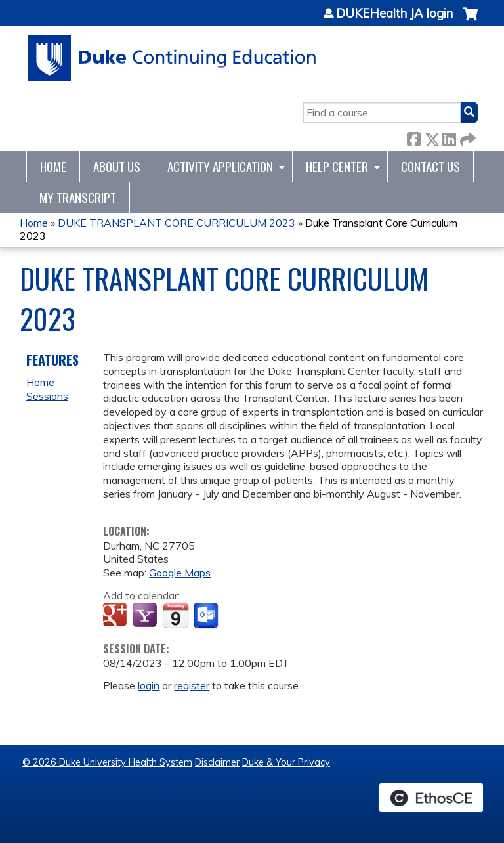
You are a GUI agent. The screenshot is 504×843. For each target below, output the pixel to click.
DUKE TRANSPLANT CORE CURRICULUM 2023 (177, 223)
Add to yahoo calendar (146, 616)
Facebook (413, 137)
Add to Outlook (207, 616)
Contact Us (430, 166)
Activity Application (220, 166)
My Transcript (78, 197)
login (149, 685)
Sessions (47, 396)
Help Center (337, 166)
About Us (117, 166)
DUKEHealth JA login (394, 14)
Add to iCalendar (176, 615)
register (192, 685)
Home (53, 166)
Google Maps (180, 573)
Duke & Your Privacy (286, 762)
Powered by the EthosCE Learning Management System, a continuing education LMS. (431, 798)
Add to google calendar (116, 616)
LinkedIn (449, 137)
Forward (467, 137)
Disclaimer (217, 762)
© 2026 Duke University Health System (107, 762)
